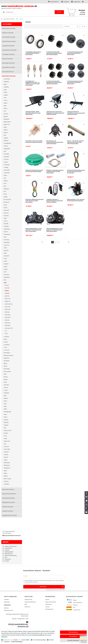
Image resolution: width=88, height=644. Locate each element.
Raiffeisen (7, 393)
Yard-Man (6, 484)
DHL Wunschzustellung (40, 640)
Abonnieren (52, 587)
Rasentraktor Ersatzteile (9, 19)
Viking (5, 460)
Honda (6, 269)
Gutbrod (6, 250)
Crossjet (6, 167)
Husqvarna (7, 277)
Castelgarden (7, 143)
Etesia (5, 208)
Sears (5, 414)
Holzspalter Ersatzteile (8, 46)
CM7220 (7, 312)
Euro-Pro (6, 213)
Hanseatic (7, 256)
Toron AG (6, 447)
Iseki (17, 19)
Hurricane (6, 275)
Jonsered (6, 337)
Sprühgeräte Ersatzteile (8, 502)
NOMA (6, 380)
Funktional (7, 642)
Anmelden (6, 600)
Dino (5, 178)
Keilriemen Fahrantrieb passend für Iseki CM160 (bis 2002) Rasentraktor (76, 172)
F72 (6, 331)
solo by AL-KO (8, 430)
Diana (5, 175)
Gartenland (7, 234)
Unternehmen (8, 548)
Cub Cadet (7, 170)
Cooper (6, 162)
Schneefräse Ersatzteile (8, 498)
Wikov (5, 473)
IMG (5, 280)
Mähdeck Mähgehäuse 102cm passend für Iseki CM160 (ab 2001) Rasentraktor (34, 230)
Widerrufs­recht (28, 600)
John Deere (7, 79)
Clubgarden (7, 149)
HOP (5, 272)
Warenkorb (7, 610)
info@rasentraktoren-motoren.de (12, 536)
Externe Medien (25, 640)
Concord (6, 159)
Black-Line (7, 124)
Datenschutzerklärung (11, 555)
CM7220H (8, 315)
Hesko (6, 267)
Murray (6, 377)
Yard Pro (6, 481)
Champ (6, 146)
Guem (5, 248)
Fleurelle (6, 224)
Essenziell (7, 640)
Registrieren (7, 602)
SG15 (6, 334)
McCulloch (7, 361)
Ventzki (6, 457)
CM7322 (7, 320)
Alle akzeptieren (73, 632)
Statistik (15, 640)
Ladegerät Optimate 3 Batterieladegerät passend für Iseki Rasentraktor (55, 201)
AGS (5, 98)
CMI (5, 151)
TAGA (5, 436)
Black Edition (7, 122)
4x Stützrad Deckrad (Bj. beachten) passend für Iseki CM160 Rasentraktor (54, 83)
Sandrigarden (7, 412)
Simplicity (6, 82)
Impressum (8, 559)
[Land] (83, 2)
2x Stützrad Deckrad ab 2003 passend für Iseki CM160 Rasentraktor (75, 53)
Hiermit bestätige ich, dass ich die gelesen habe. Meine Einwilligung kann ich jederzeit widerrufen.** (44, 581)
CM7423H (8, 326)
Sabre (5, 409)
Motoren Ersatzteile (7, 59)
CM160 (7, 291)
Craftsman (7, 165)
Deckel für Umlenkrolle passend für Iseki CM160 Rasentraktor (34, 171)
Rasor (5, 401)
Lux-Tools (6, 350)
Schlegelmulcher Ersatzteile (9, 515)
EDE (5, 186)
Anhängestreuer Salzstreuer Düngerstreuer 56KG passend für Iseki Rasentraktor (55, 113)
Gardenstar (7, 229)
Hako (5, 253)
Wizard (6, 476)
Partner (6, 388)
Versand (7, 550)
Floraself (6, 226)
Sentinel (6, 420)
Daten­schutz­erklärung (30, 602)
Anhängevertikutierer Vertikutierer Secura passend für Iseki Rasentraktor (76, 113)
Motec (6, 366)
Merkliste (6, 608)
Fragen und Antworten (11, 546)
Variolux (6, 455)
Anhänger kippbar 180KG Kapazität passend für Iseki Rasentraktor (33, 113)
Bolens (6, 130)
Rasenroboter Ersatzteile (9, 28)
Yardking (6, 87)
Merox (6, 363)
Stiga (5, 84)
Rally (5, 396)
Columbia (6, 157)
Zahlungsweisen (9, 552)
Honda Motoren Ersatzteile (9, 50)
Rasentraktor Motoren (8, 489)
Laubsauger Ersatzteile (8, 54)
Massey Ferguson (9, 355)
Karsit (5, 339)
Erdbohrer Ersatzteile (8, 33)
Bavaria (6, 114)
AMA (5, 106)
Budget (6, 138)
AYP (5, 111)
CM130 (7, 285)
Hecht (5, 261)
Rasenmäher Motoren (8, 72)
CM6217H (8, 301)
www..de (42, 7)
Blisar (5, 127)
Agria (5, 90)
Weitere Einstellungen (17, 642)
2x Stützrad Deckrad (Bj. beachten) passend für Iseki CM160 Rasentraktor (54, 53)
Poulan (6, 390)
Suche (59, 12)
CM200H (7, 293)
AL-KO (6, 100)
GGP (5, 237)
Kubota (6, 342)
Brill (5, 135)
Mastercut (7, 358)
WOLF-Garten (8, 479)
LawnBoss (7, 345)
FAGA (5, 218)
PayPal (52, 640)
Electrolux (6, 202)
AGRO (5, 92)
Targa (5, 438)
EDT (5, 191)
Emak (5, 205)
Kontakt (7, 561)
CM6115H (8, 299)
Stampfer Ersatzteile (8, 507)
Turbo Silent (7, 449)
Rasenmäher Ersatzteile (8, 67)
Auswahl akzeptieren (73, 640)
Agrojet (6, 95)
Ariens (6, 108)
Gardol (6, 232)
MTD (5, 374)
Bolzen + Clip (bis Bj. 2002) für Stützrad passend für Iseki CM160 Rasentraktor (75, 142)
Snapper (6, 425)
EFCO (5, 194)
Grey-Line (6, 245)
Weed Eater (7, 463)
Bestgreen (7, 119)
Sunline (6, 433)
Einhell (6, 197)
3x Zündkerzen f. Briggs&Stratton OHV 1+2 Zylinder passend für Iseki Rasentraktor (33, 83)
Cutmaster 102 (9, 328)
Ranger (6, 398)
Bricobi (6, 133)
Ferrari (6, 221)
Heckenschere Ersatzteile (9, 41)
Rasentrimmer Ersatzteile (9, 494)
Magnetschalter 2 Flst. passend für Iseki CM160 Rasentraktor (76, 200)
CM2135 (7, 296)
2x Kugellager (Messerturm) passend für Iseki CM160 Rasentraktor (33, 53)
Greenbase (7, 242)
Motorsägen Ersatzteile (8, 63)
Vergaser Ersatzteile (7, 511)
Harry (5, 258)
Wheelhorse (7, 468)
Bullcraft (6, 141)
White (5, 471)
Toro (5, 444)
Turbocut (6, 452)
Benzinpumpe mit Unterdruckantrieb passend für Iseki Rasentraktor (55, 142)
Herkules (6, 264)
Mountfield (7, 369)
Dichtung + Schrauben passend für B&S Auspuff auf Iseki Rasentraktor (55, 172)
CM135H (7, 288)
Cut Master (7, 173)
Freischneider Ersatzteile (9, 37)
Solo (5, 428)
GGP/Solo (7, 240)
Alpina (6, 103)
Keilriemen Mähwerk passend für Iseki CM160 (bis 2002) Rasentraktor (35, 201)
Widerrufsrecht (9, 554)
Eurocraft (6, 210)
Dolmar (6, 181)
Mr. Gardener (7, 371)
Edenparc (6, 189)
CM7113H (8, 307)
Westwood (7, 465)
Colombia (6, 154)
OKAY (5, 382)
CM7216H (8, 309)
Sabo (5, 406)
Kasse (12, 610)
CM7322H (8, 323)
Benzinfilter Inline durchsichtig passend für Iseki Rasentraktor (34, 142)
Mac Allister (7, 353)
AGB (6, 557)
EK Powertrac (8, 200)
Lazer (5, 347)
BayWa (6, 116)
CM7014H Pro (9, 304)
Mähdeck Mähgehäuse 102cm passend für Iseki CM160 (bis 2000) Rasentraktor (55, 230)
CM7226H (8, 317)
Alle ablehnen (73, 636)
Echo (5, 183)
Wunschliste (42, 36)
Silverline (6, 422)
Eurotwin (6, 216)
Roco (5, 404)
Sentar (6, 417)
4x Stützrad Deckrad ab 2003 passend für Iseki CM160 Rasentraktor (75, 83)
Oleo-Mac (6, 385)
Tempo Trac (7, 441)
